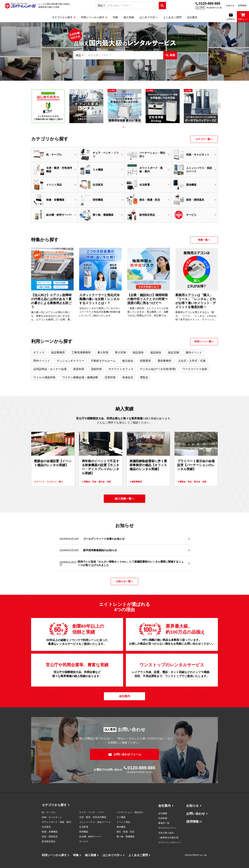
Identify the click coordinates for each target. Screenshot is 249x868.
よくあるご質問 (138, 855)
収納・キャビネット (52, 817)
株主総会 (128, 361)
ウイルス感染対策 (44, 377)
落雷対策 (79, 369)
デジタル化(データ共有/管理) (158, 369)
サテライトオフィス (121, 369)
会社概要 (163, 813)
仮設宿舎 (138, 352)
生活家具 (46, 827)
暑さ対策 (103, 352)
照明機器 (84, 832)
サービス (84, 841)
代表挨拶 (163, 818)
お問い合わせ (196, 814)
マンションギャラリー (70, 361)
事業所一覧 (164, 823)
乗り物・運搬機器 (126, 837)
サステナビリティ (167, 828)
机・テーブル (49, 812)
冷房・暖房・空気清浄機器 (93, 817)
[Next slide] (218, 106)
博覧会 (144, 377)
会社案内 (164, 806)
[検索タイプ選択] (101, 6)
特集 (76, 855)
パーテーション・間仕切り (130, 812)
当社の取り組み (166, 833)
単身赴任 (128, 377)
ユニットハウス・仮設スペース (95, 822)
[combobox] (133, 6)
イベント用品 (123, 822)
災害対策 (110, 377)
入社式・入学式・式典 (192, 361)
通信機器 (121, 827)
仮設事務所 (58, 352)
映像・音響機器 (50, 832)
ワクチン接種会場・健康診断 (80, 377)
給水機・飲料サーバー (90, 837)
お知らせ (230, 6)
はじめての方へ (112, 855)
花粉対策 (96, 369)
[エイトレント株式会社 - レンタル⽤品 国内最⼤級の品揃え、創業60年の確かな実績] (20, 6)
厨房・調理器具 (50, 837)
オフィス (39, 352)
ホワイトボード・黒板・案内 (56, 822)
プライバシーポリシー (169, 842)
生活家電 (84, 827)
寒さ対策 (121, 352)
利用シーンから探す (54, 855)
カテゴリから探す (54, 805)
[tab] (123, 127)
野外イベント (42, 361)
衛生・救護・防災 (126, 832)
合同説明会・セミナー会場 (50, 369)
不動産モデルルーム (103, 361)
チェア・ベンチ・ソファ (92, 812)
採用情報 (242, 6)
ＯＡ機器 (121, 817)
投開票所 (145, 361)
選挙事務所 (164, 361)
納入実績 (91, 855)
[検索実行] (162, 6)
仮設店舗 (173, 352)
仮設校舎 (156, 352)
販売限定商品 (49, 841)
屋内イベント (194, 352)
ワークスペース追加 (195, 369)
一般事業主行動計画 (168, 838)
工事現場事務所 (81, 352)
